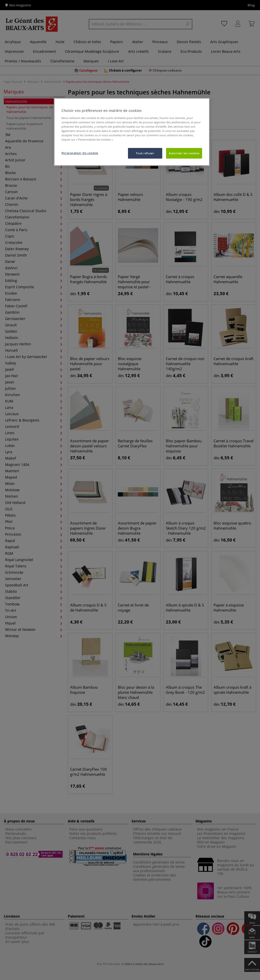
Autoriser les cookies (184, 153)
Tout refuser (145, 153)
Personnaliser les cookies (80, 153)
